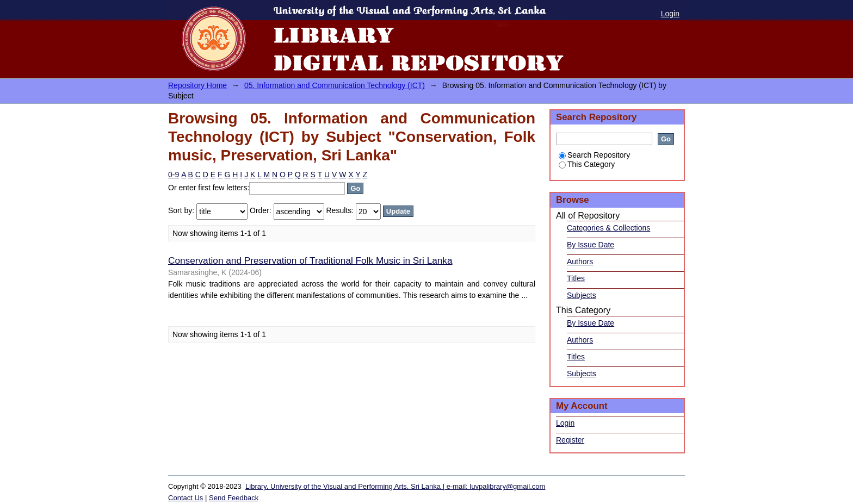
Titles (576, 278)
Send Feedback (234, 498)
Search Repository (594, 155)
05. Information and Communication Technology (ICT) (335, 85)
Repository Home (197, 85)
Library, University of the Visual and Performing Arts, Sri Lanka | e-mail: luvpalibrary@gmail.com (395, 486)
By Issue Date (591, 245)
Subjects (582, 295)
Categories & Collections (608, 228)
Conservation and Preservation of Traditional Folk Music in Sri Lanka (310, 260)
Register (570, 440)
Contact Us (186, 498)
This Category (587, 164)
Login (670, 14)
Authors (580, 262)
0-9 (174, 175)
